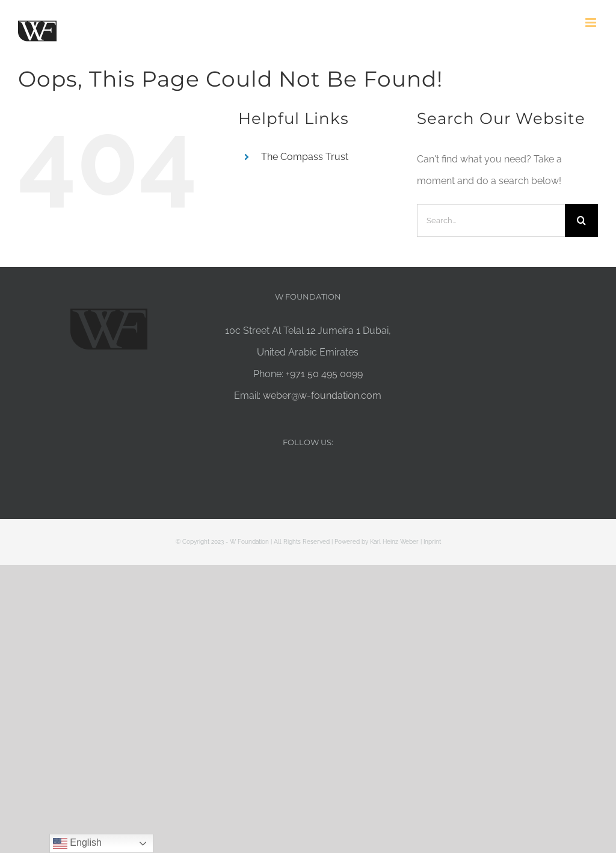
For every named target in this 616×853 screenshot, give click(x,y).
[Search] (581, 220)
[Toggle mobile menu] (592, 23)
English (77, 843)
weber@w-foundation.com (322, 396)
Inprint (432, 542)
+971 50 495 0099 (324, 374)
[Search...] (491, 220)
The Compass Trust (305, 157)
